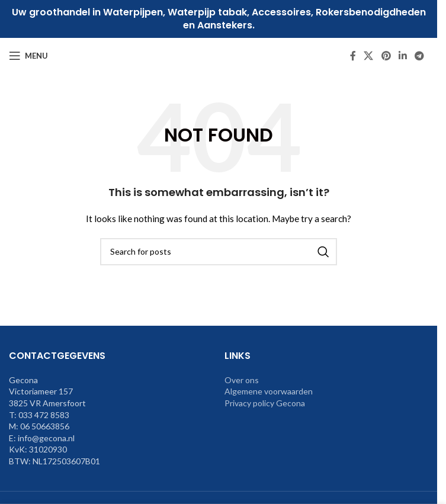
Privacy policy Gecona (265, 403)
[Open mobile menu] (28, 56)
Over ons (242, 380)
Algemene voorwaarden (269, 391)
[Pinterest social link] (386, 56)
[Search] (219, 252)
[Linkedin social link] (402, 56)
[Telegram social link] (420, 56)
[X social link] (369, 56)
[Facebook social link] (353, 56)
